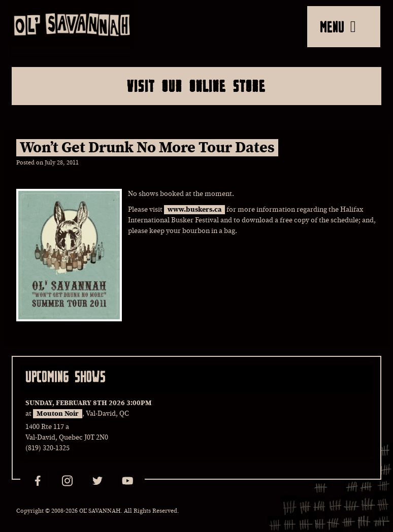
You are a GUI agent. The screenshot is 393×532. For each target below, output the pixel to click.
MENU (338, 26)
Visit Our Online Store (196, 86)
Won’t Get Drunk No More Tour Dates (147, 148)
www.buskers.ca (194, 210)
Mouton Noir (58, 414)
